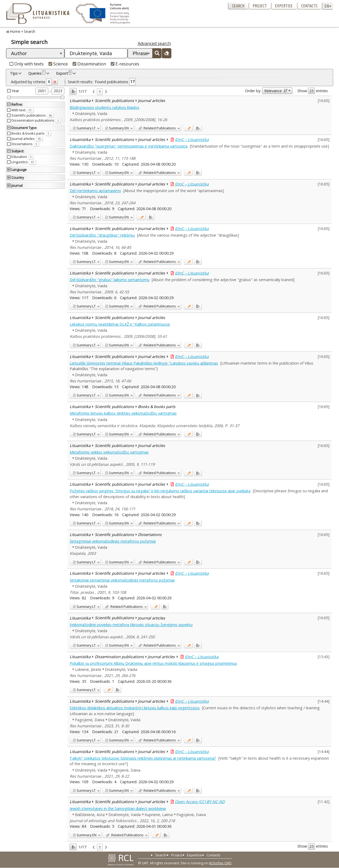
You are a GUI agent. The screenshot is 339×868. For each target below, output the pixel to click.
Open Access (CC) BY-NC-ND (200, 802)
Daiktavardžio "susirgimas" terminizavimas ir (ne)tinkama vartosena (129, 146)
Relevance (276, 91)
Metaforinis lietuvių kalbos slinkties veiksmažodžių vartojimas (123, 413)
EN (117, 128)
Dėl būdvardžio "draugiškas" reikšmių (102, 235)
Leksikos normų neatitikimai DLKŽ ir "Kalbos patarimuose (120, 324)
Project (260, 6)
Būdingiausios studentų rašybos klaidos (104, 107)
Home (15, 31)
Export (64, 73)
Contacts (309, 6)
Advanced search (154, 43)
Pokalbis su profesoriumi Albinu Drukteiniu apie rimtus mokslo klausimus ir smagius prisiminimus (153, 663)
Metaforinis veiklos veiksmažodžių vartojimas (109, 452)
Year (15, 91)
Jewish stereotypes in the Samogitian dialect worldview (118, 809)
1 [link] (100, 92)
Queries (37, 73)
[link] (94, 92)
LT (84, 128)
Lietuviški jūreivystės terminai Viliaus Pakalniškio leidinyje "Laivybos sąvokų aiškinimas (144, 363)
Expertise (284, 6)
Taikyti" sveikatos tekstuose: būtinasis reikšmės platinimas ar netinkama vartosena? (143, 758)
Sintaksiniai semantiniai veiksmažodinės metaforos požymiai (122, 580)
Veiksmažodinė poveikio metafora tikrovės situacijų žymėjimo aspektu (131, 625)
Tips (14, 73)
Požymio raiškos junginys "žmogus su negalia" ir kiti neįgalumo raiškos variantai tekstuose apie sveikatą (160, 491)
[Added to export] (198, 128)
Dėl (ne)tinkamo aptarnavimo (95, 191)
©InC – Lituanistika (192, 139)
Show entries (313, 91)
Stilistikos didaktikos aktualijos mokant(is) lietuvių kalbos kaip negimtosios (135, 708)
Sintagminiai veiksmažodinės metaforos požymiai (113, 541)
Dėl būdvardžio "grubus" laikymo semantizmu (110, 280)
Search (238, 6)
